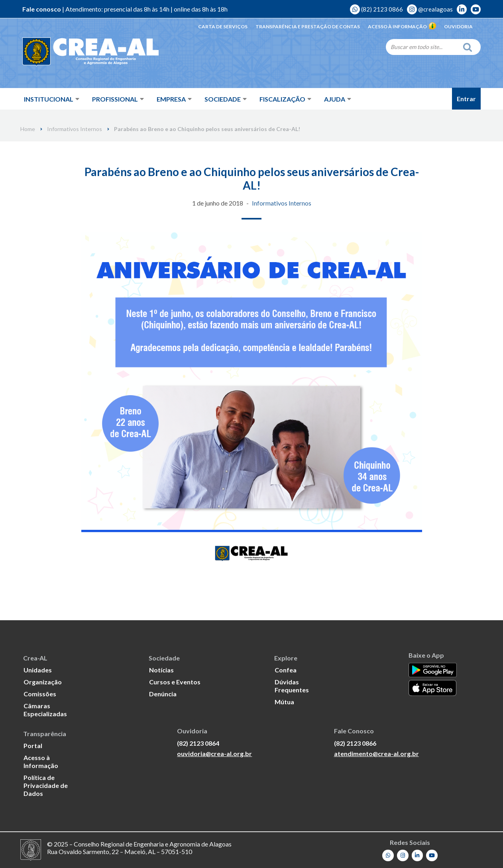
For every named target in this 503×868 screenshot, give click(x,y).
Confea (286, 670)
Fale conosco (42, 9)
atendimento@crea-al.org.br (376, 753)
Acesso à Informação (402, 26)
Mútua (284, 702)
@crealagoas (430, 9)
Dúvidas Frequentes (292, 686)
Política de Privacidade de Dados (46, 785)
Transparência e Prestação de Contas (308, 26)
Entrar (466, 99)
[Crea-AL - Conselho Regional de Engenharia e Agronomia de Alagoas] (79, 52)
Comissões (40, 694)
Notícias (161, 670)
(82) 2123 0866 (376, 9)
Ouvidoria (458, 26)
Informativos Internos (75, 129)
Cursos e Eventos (175, 682)
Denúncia (163, 694)
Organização (43, 682)
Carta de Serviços (223, 26)
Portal (33, 746)
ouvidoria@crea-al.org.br (214, 753)
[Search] (422, 47)
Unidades (38, 670)
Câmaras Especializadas (45, 710)
